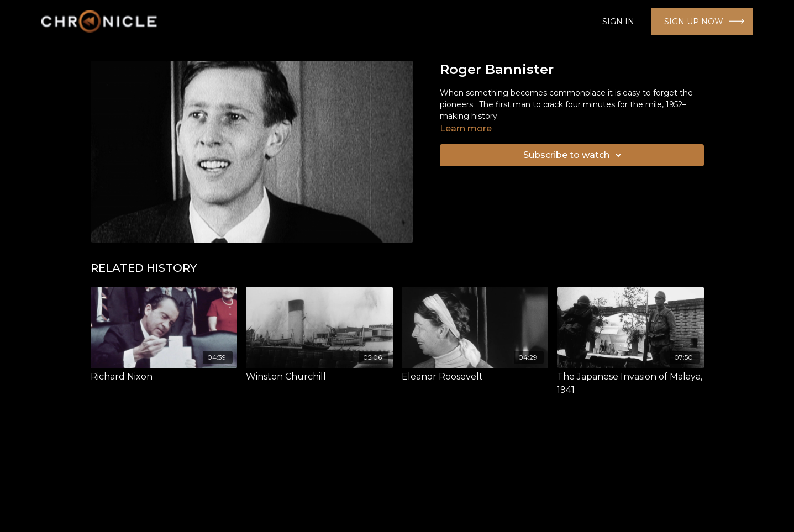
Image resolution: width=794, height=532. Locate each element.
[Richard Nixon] (164, 377)
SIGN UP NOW (694, 22)
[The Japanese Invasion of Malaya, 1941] (630, 383)
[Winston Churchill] (319, 377)
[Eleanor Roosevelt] (475, 377)
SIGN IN (618, 22)
